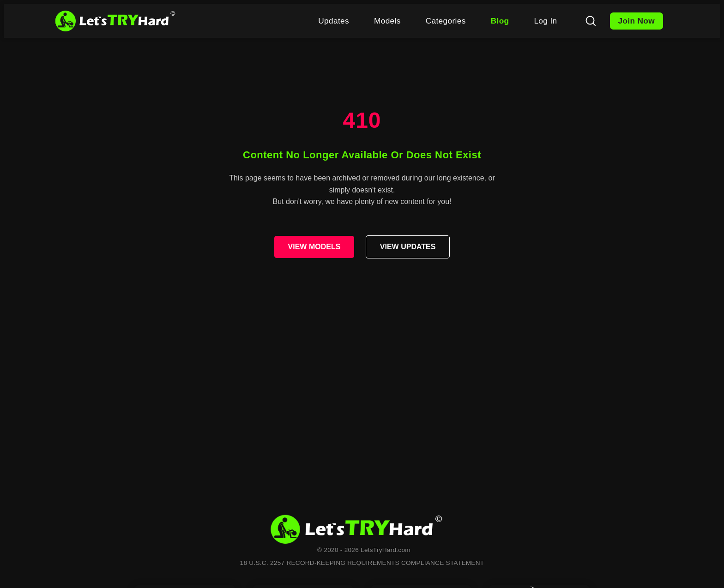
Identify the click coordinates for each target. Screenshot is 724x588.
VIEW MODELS (314, 247)
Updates (334, 21)
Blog (500, 21)
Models (387, 21)
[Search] (591, 21)
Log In (545, 21)
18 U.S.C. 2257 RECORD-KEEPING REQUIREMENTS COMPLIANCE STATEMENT (362, 563)
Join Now (637, 21)
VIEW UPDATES (408, 247)
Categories (446, 21)
